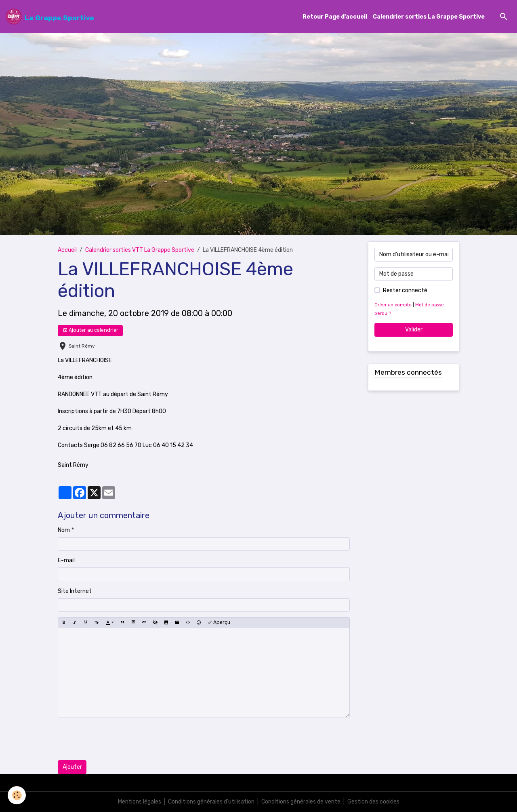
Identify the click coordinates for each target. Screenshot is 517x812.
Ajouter (72, 767)
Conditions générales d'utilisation (211, 802)
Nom (64, 530)
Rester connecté (405, 290)
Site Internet (75, 591)
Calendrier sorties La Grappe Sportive (429, 17)
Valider (414, 330)
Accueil (67, 250)
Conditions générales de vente (301, 802)
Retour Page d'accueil (335, 17)
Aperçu (219, 623)
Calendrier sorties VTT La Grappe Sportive (140, 250)
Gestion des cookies (373, 802)
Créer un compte (393, 305)
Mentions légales (140, 802)
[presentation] (119, 739)
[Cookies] (17, 795)
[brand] (50, 17)
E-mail (66, 560)
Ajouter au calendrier (90, 330)
